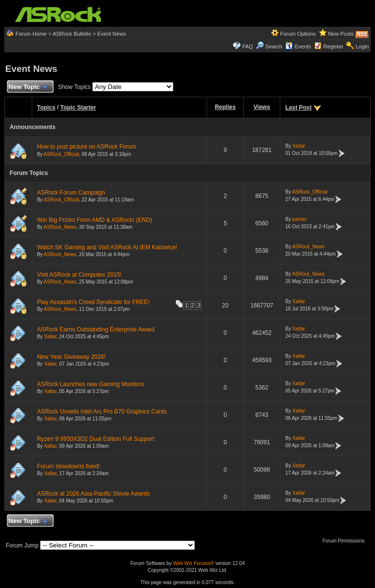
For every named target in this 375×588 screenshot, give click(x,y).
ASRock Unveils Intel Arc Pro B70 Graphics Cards (102, 412)
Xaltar (299, 146)
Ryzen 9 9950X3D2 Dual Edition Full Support (96, 439)
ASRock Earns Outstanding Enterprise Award (96, 329)
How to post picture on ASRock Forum (87, 147)
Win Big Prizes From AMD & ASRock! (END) (95, 220)
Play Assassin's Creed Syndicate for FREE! (93, 302)
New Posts (341, 34)
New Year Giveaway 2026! (72, 357)
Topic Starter (78, 108)
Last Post (298, 108)
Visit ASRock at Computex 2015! (79, 275)
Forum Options (298, 34)
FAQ (248, 46)
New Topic (28, 87)
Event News (112, 34)
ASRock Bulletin (72, 34)
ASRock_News (60, 227)
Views (262, 107)
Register (333, 46)
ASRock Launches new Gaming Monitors (91, 384)
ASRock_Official (62, 154)
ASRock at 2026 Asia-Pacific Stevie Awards (94, 494)
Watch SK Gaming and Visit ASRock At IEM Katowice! (107, 247)
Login (362, 46)
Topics (46, 108)
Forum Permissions (346, 541)
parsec (300, 219)
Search (274, 46)
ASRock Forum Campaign (71, 193)
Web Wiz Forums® (193, 563)
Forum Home (31, 34)
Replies (225, 107)
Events (298, 46)
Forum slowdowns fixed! (69, 466)
